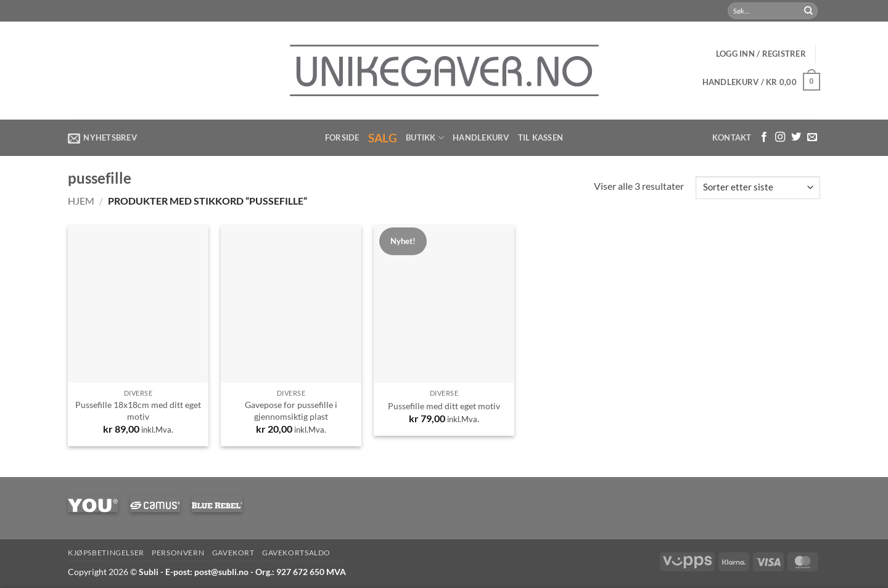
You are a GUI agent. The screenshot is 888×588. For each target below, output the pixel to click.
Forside (342, 137)
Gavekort (233, 553)
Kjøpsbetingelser (106, 553)
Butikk (425, 138)
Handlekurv (481, 137)
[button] (761, 54)
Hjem (81, 201)
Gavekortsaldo (296, 553)
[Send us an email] (812, 137)
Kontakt (732, 137)
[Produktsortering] (758, 188)
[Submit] (808, 11)
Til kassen (541, 137)
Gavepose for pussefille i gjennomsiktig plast (291, 410)
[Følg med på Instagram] (780, 137)
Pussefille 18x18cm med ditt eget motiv (138, 410)
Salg (383, 138)
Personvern (178, 553)
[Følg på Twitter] (796, 137)
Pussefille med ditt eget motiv (444, 406)
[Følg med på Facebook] (764, 137)
